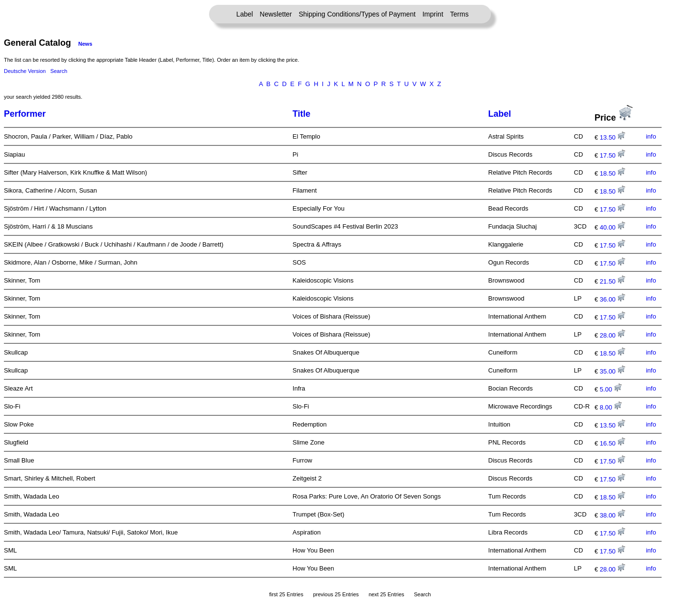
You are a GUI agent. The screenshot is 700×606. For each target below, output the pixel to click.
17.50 (612, 155)
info (651, 136)
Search (59, 71)
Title (302, 114)
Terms (459, 14)
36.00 (612, 299)
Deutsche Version (25, 71)
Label (245, 14)
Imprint (433, 14)
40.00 (612, 227)
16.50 (612, 443)
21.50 (612, 281)
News (85, 44)
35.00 (612, 371)
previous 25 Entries (336, 594)
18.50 (612, 173)
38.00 (612, 515)
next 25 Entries (386, 594)
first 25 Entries (286, 594)
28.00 (612, 335)
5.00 (611, 389)
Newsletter (276, 14)
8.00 (611, 407)
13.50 (612, 137)
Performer (25, 114)
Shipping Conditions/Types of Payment (357, 14)
